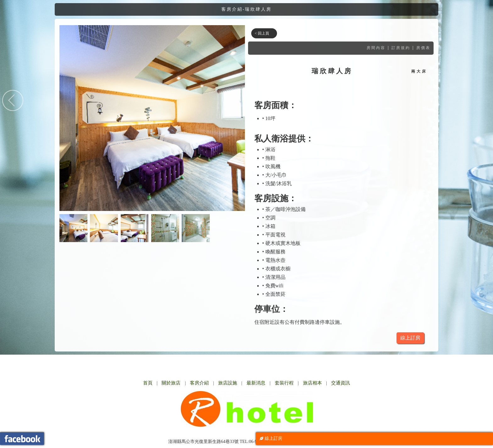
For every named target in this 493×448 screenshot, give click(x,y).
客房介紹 (199, 383)
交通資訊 (341, 383)
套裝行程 (284, 383)
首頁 (148, 383)
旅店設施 (228, 383)
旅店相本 (313, 383)
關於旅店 (171, 383)
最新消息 (256, 383)
